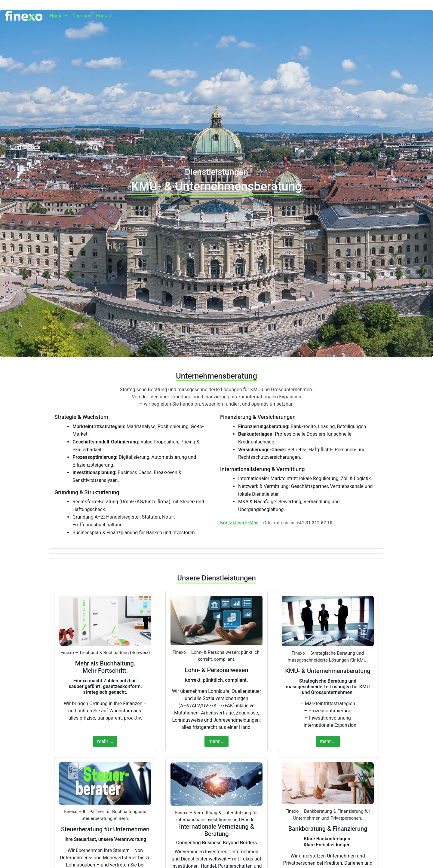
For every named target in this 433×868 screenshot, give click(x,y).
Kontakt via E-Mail (239, 523)
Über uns (82, 16)
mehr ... (105, 741)
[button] (58, 16)
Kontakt (104, 16)
